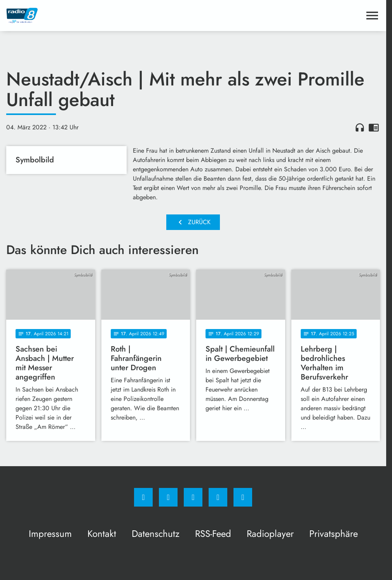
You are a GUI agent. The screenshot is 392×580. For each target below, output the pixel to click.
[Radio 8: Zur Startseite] (100, 16)
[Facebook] (143, 497)
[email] (243, 497)
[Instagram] (168, 497)
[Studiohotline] (218, 497)
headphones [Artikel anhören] (360, 127)
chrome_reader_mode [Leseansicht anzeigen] (374, 127)
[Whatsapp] (193, 497)
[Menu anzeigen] (372, 16)
